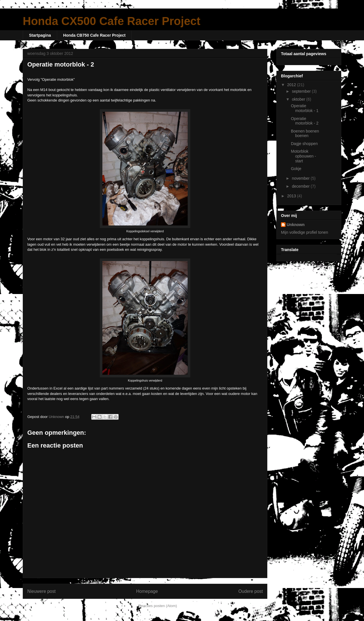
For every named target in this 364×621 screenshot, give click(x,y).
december (301, 186)
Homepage (147, 591)
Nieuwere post (42, 591)
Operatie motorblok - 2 (305, 121)
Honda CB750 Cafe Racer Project (94, 35)
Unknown (296, 225)
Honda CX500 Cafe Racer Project (112, 21)
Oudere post (251, 591)
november (301, 178)
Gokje (296, 169)
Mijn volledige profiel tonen (305, 232)
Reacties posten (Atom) (158, 606)
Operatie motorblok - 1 (305, 108)
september (302, 91)
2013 (292, 196)
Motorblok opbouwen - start (303, 156)
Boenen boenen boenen (305, 133)
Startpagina (40, 35)
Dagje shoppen (304, 144)
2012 (292, 85)
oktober (299, 99)
